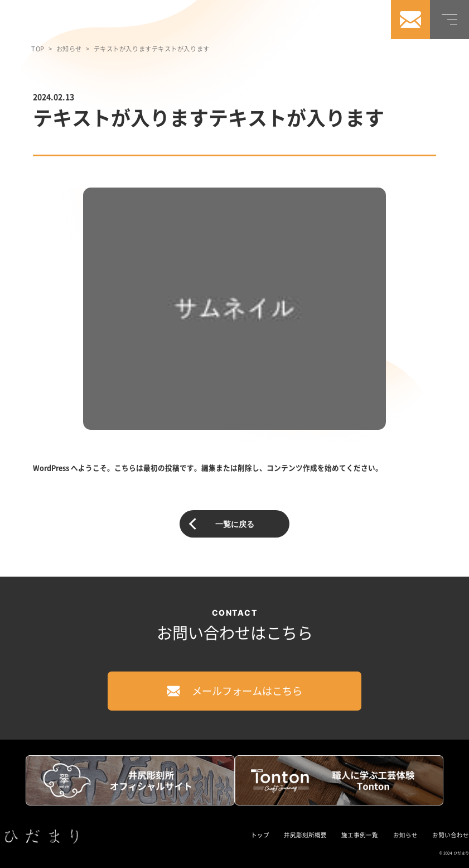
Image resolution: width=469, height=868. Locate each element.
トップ (260, 835)
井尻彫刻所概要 (305, 835)
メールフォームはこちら (235, 690)
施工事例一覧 (360, 835)
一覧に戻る (235, 524)
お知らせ (69, 49)
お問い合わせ (451, 835)
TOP (38, 49)
